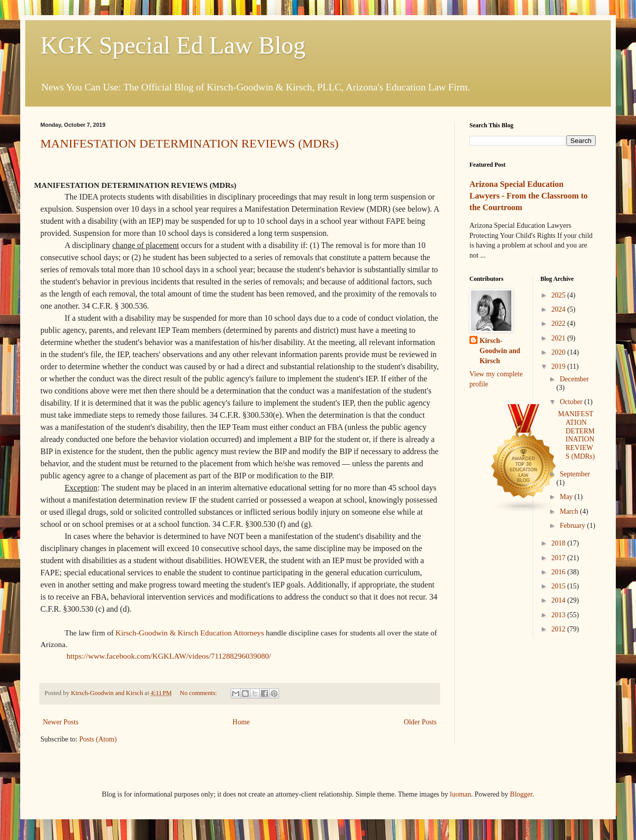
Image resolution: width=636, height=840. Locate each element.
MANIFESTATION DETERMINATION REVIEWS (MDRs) (190, 143)
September (575, 474)
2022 (559, 324)
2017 (559, 558)
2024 (559, 309)
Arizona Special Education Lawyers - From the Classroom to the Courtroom (528, 196)
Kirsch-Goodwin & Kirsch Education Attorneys (190, 633)
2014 (559, 600)
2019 (559, 366)
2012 (559, 629)
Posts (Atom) (98, 739)
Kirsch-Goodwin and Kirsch (500, 351)
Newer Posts (61, 722)
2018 (559, 543)
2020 (559, 352)
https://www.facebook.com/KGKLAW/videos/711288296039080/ (169, 656)
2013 (559, 615)
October (572, 402)
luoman (460, 794)
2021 (559, 338)
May (567, 497)
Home (241, 722)
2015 (559, 586)
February (573, 526)
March (570, 511)
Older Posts (420, 722)
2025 (559, 295)
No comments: (199, 693)
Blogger (521, 794)
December (574, 379)
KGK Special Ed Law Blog (173, 45)
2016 (559, 572)
